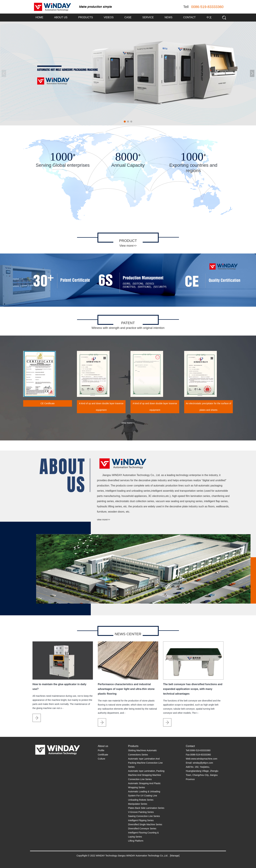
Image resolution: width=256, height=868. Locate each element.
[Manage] (175, 856)
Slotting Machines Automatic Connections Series (143, 752)
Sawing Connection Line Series (144, 816)
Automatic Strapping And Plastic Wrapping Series (144, 785)
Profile (101, 750)
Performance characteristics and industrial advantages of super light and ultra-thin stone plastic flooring (126, 689)
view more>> (128, 423)
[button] (252, 73)
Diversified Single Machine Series (145, 824)
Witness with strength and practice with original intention (128, 328)
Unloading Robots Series (141, 800)
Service (148, 17)
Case (128, 17)
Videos (109, 17)
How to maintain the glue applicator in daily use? (59, 687)
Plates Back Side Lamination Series (146, 808)
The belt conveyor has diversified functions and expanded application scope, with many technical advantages (193, 689)
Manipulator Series (138, 804)
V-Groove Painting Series (141, 812)
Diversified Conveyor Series (142, 829)
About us (61, 17)
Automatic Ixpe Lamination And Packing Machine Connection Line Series (145, 763)
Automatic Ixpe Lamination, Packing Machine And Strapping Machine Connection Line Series (146, 775)
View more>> (128, 246)
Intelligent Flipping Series (141, 820)
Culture (101, 759)
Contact (189, 17)
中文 (209, 17)
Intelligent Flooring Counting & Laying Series (144, 835)
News (168, 17)
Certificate (103, 755)
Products (86, 17)
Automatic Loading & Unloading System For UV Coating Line (144, 794)
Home (39, 17)
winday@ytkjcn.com (203, 763)
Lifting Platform (136, 841)
